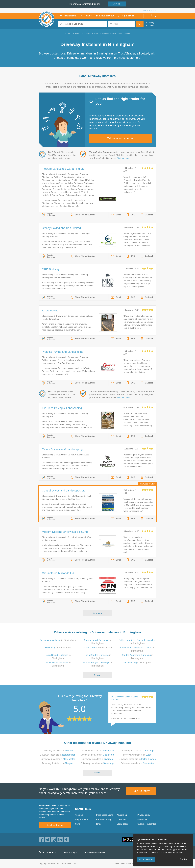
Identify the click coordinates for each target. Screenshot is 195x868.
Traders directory (104, 819)
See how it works (55, 825)
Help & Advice (81, 819)
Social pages (122, 824)
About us (79, 815)
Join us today (141, 791)
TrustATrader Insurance (95, 853)
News (78, 824)
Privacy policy (144, 815)
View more (98, 613)
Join (117, 4)
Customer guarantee (147, 824)
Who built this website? (126, 863)
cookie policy (158, 852)
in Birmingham (58, 640)
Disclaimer (142, 819)
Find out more (123, 158)
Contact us (122, 819)
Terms (99, 824)
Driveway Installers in (58, 751)
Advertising (122, 815)
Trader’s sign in (150, 10)
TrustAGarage (70, 853)
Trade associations (104, 815)
